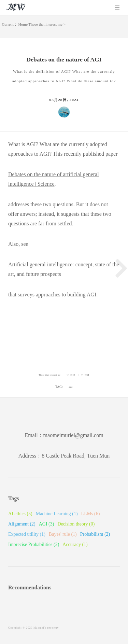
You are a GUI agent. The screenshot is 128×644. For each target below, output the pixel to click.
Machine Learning (57, 514)
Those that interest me (46, 24)
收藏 (87, 375)
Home (23, 24)
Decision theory (76, 524)
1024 (73, 375)
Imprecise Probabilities (34, 544)
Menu (117, 8)
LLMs (91, 514)
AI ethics (20, 514)
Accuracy (75, 544)
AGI (71, 387)
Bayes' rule (63, 534)
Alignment (22, 524)
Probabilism (95, 534)
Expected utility (27, 534)
